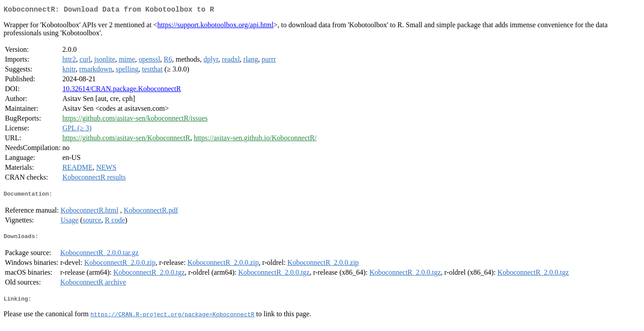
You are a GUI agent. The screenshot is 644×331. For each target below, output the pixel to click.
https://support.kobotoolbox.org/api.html (216, 27)
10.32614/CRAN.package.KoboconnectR (121, 90)
